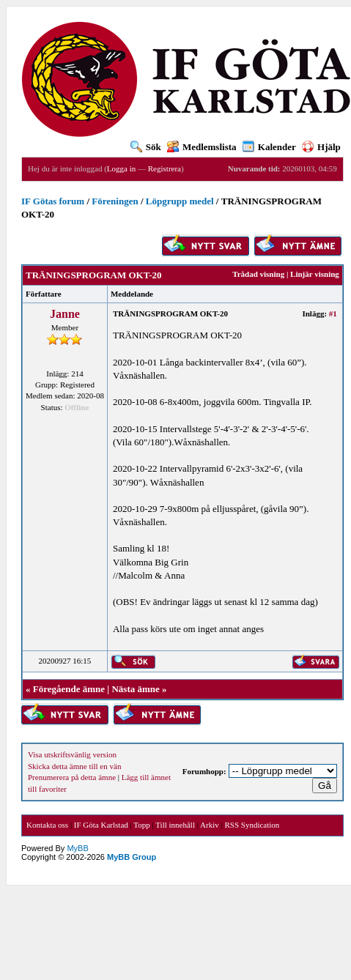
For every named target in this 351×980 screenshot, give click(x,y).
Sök (146, 147)
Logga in (121, 168)
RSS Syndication (252, 825)
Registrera (165, 168)
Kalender (269, 147)
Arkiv (210, 825)
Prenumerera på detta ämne (72, 777)
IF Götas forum (53, 201)
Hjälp (321, 147)
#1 (333, 313)
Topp (141, 825)
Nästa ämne (135, 689)
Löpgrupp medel (180, 201)
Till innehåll (175, 825)
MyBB (77, 848)
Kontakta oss (47, 825)
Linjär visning (315, 274)
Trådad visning (258, 274)
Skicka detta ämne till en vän (74, 766)
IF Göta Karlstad (101, 825)
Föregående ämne (69, 689)
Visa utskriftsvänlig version (72, 754)
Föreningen (115, 201)
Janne (65, 314)
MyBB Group (132, 857)
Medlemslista (202, 147)
